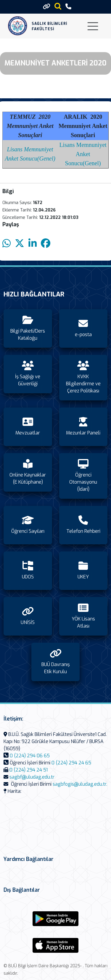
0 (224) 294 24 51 (29, 770)
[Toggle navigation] (93, 26)
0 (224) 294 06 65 (30, 756)
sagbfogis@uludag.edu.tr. (80, 784)
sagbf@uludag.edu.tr (32, 777)
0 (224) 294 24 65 (71, 763)
